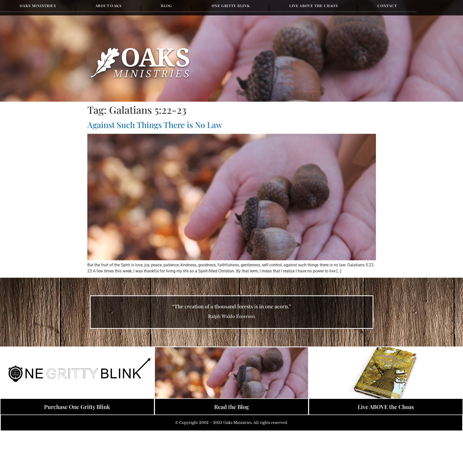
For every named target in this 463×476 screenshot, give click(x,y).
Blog (167, 6)
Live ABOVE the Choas (386, 407)
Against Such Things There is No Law (155, 125)
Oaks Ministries (38, 6)
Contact (387, 6)
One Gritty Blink (231, 6)
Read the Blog (231, 407)
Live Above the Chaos (314, 6)
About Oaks (108, 6)
